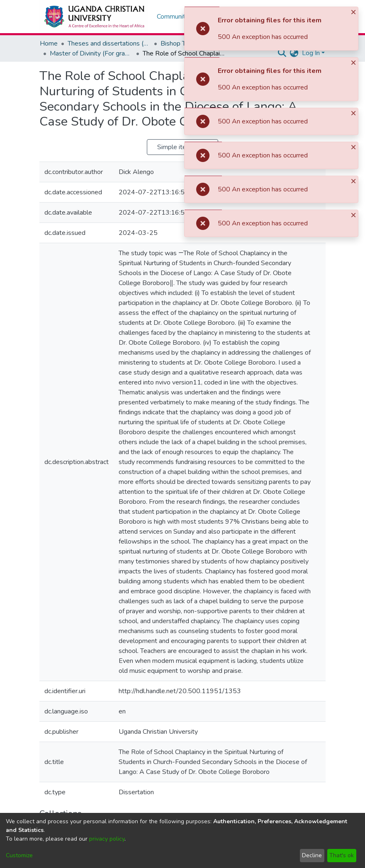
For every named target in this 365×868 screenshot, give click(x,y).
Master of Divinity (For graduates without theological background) (91, 53)
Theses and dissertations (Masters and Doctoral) (109, 44)
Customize (19, 855)
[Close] (354, 12)
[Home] (94, 17)
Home (49, 44)
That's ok (342, 855)
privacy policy (107, 839)
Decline (312, 855)
